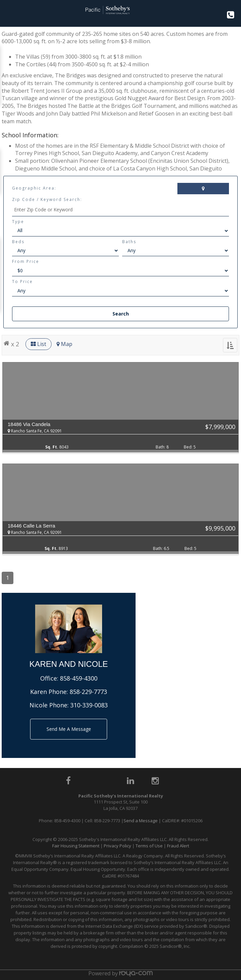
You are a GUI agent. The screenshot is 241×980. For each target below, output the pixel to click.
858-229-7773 (88, 692)
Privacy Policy (117, 846)
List (38, 344)
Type (18, 222)
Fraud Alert (178, 846)
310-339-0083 (89, 705)
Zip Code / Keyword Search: (47, 199)
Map (64, 344)
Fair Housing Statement (76, 846)
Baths (129, 242)
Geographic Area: (34, 188)
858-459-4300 (79, 678)
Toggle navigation (8, 13)
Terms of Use (149, 846)
